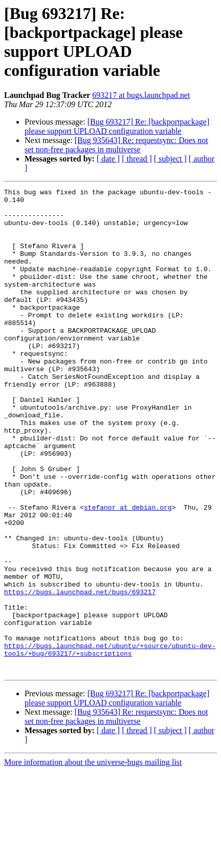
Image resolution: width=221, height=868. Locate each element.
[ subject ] (170, 159)
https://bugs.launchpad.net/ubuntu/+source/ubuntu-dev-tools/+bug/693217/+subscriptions (110, 742)
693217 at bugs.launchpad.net (141, 95)
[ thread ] (137, 159)
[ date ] (108, 159)
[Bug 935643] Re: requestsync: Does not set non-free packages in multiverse (116, 145)
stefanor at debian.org (128, 572)
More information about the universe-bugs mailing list (93, 859)
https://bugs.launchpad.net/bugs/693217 (80, 673)
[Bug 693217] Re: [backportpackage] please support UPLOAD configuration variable (117, 126)
